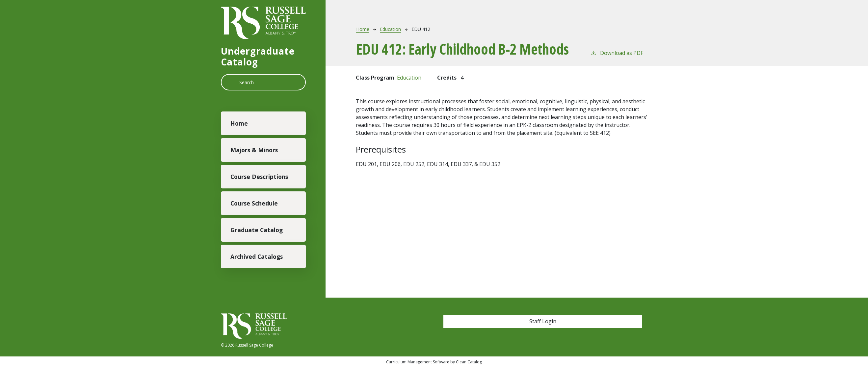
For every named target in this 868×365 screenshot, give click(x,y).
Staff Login (543, 321)
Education (390, 29)
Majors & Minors (254, 150)
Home (239, 123)
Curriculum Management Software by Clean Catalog (434, 362)
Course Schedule (254, 203)
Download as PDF (617, 53)
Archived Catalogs (257, 256)
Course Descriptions (259, 177)
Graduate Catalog (257, 230)
